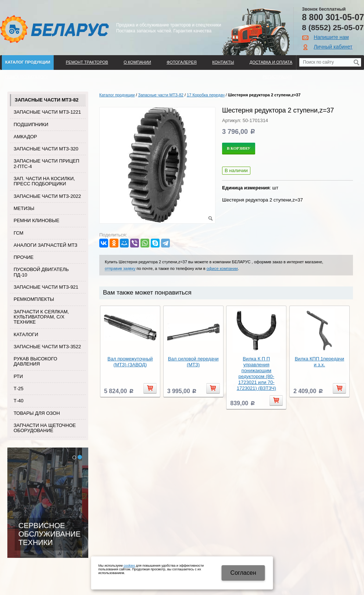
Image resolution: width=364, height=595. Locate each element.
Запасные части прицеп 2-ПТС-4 (47, 163)
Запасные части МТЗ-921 (46, 287)
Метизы (24, 208)
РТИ (18, 376)
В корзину (239, 148)
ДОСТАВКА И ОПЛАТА (271, 62)
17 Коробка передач (206, 95)
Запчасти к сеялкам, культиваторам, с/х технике (41, 317)
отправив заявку (120, 268)
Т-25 (19, 389)
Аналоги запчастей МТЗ (45, 245)
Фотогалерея (182, 62)
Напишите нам (331, 37)
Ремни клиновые (36, 220)
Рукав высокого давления (35, 361)
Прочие (24, 257)
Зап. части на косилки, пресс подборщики (44, 181)
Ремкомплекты (34, 299)
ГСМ (19, 233)
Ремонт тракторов (87, 62)
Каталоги (26, 334)
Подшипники (31, 124)
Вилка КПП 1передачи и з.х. (320, 362)
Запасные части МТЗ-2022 (47, 196)
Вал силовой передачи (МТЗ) (193, 362)
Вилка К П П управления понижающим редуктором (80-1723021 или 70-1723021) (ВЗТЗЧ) (256, 373)
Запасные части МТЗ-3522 (47, 347)
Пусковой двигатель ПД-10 (41, 272)
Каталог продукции (28, 62)
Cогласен (243, 573)
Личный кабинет (333, 47)
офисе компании (222, 268)
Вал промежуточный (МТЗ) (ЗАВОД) (130, 362)
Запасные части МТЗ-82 (47, 100)
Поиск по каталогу (27, 77)
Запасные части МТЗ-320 (46, 149)
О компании (137, 62)
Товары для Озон (37, 413)
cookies (129, 566)
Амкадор (25, 137)
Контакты (223, 62)
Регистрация (277, 77)
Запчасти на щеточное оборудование (45, 428)
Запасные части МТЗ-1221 (47, 112)
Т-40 (19, 401)
